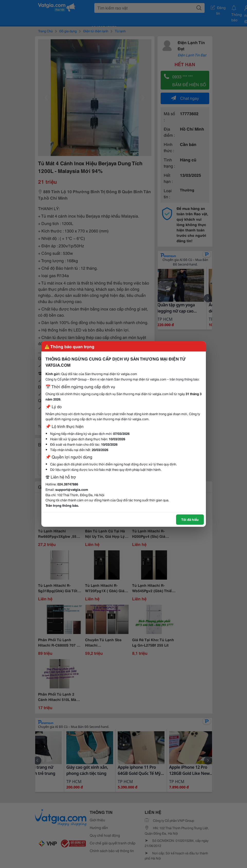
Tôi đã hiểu (190, 519)
